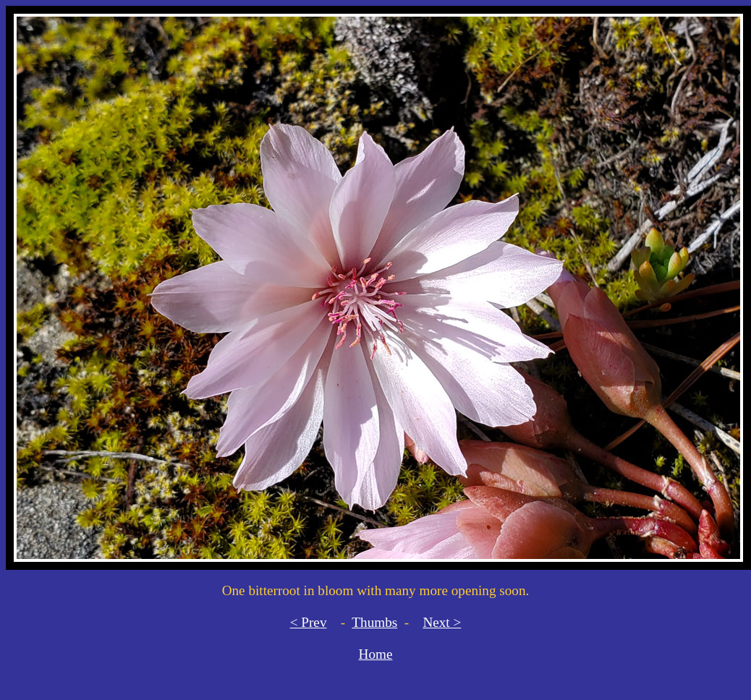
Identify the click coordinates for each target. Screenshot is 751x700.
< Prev (309, 622)
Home (376, 654)
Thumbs (374, 622)
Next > (442, 622)
